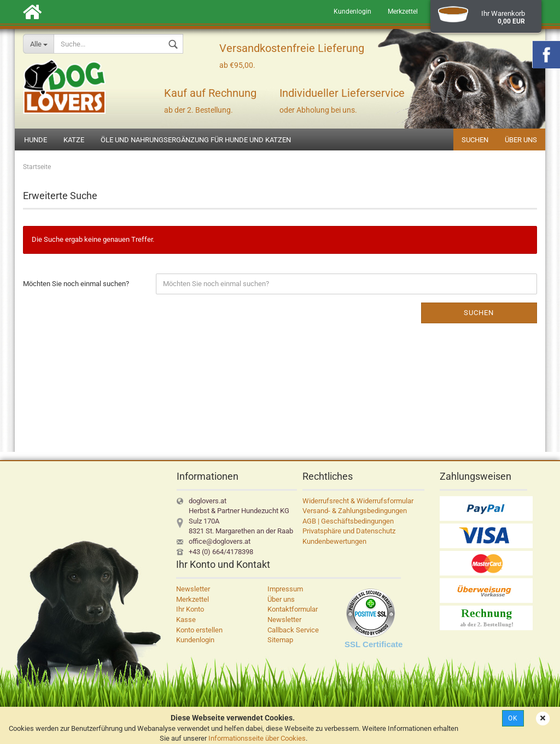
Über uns (521, 140)
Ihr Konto (190, 609)
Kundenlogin (352, 11)
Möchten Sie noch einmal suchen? (76, 284)
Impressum (285, 589)
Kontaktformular (293, 609)
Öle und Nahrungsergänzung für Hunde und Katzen (196, 140)
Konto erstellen (199, 630)
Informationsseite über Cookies (257, 738)
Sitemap (280, 640)
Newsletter (193, 589)
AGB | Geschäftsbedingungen (348, 521)
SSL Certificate (374, 644)
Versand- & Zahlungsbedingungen (355, 511)
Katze (74, 140)
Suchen (475, 140)
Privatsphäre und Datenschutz (349, 531)
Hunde (36, 140)
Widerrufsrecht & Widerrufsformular (358, 501)
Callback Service (293, 630)
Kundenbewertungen (334, 541)
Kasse (186, 620)
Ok (513, 718)
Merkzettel (403, 11)
